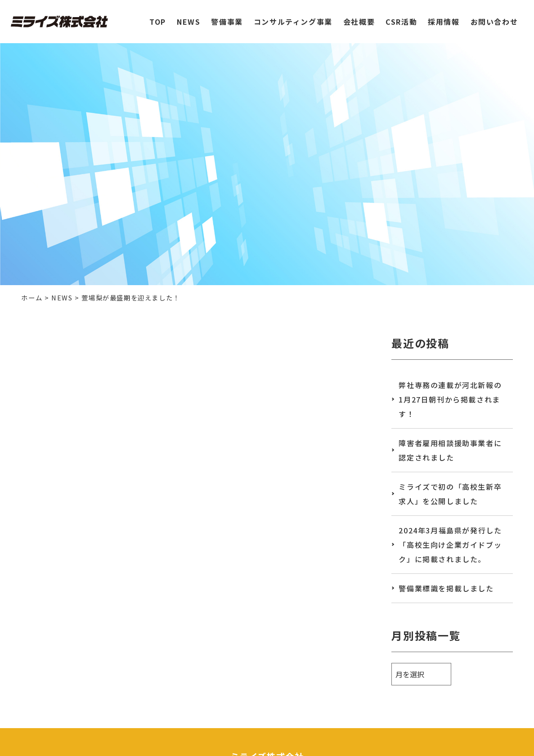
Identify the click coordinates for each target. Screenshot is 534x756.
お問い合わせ (494, 18)
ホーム (32, 297)
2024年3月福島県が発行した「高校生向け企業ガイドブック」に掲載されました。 (450, 545)
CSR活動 (401, 18)
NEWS (188, 18)
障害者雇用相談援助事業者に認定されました (450, 450)
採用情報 (444, 18)
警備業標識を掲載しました (446, 588)
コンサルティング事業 (293, 18)
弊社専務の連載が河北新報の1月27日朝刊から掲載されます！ (450, 399)
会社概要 (359, 18)
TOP (158, 18)
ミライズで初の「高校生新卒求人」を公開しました (450, 494)
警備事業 (227, 18)
